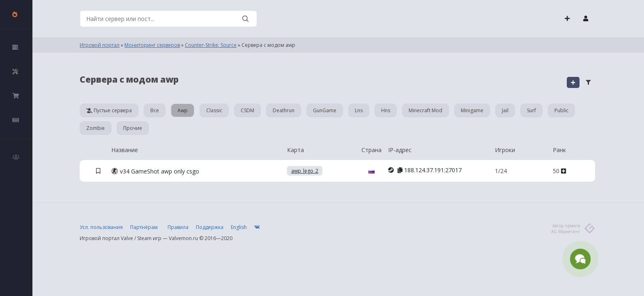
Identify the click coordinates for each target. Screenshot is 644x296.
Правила (178, 227)
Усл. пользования (101, 227)
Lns (359, 110)
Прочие (133, 128)
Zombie (95, 128)
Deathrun (284, 110)
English (239, 227)
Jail (505, 110)
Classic (214, 110)
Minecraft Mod (425, 110)
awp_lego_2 (305, 171)
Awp (183, 110)
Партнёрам (144, 227)
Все (155, 110)
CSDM (247, 110)
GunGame (325, 110)
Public (561, 110)
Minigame (472, 110)
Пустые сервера (109, 110)
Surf (531, 110)
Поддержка (210, 227)
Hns (386, 110)
